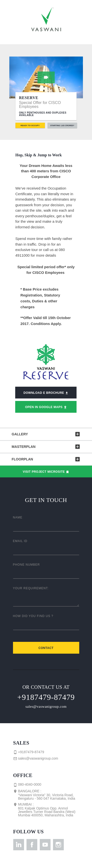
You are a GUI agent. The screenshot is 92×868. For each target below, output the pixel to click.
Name (18, 517)
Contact (46, 648)
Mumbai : (45, 810)
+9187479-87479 (46, 697)
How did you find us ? (33, 616)
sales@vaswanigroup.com (46, 707)
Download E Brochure (46, 393)
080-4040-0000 (27, 785)
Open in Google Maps (46, 407)
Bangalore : (45, 795)
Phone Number (26, 565)
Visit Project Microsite (46, 472)
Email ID (20, 541)
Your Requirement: (31, 588)
